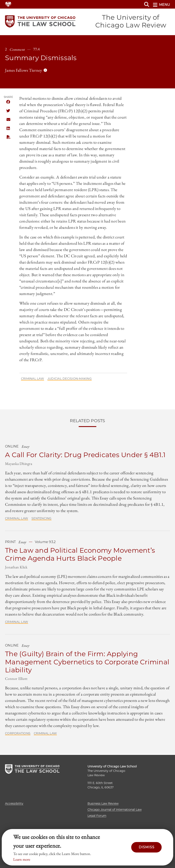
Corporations (18, 734)
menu (161, 5)
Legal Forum (97, 816)
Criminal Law (33, 379)
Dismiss (147, 847)
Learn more (22, 859)
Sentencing (42, 519)
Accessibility (14, 803)
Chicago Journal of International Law (115, 810)
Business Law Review (103, 803)
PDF (8, 138)
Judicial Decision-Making (70, 379)
